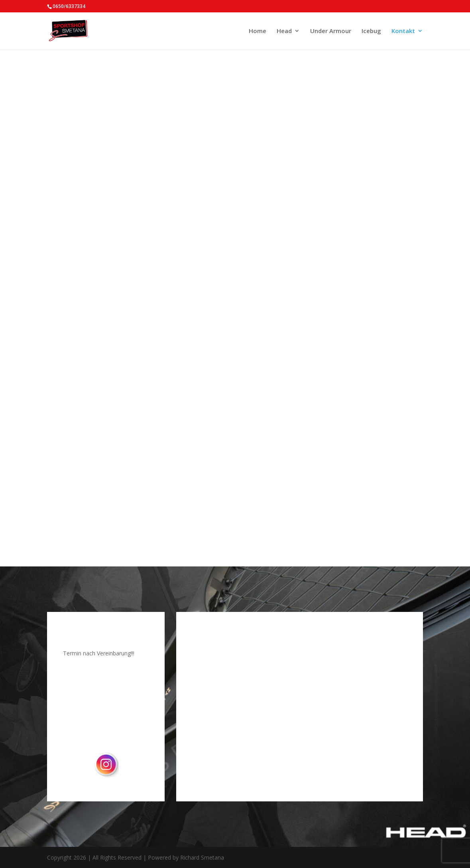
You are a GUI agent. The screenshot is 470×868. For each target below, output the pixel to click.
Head (284, 31)
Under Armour (331, 31)
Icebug (371, 31)
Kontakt (403, 31)
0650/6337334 (69, 6)
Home (258, 31)
